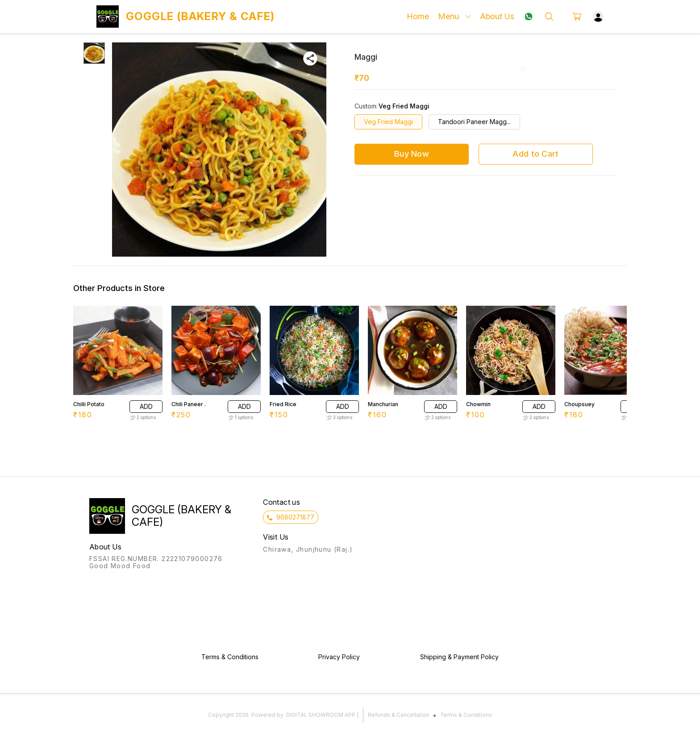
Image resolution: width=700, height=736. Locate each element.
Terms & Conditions (466, 715)
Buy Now (412, 154)
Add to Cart (535, 154)
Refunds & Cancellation (398, 715)
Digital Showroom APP (321, 715)
